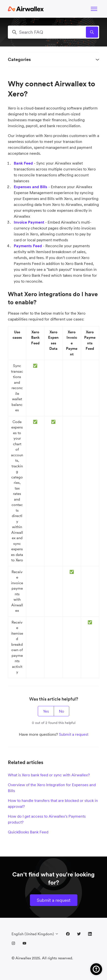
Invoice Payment (29, 222)
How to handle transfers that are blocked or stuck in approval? (53, 803)
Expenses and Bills (31, 187)
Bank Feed (23, 163)
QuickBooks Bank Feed (28, 832)
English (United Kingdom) (35, 934)
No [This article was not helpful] (61, 711)
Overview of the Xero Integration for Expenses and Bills (52, 788)
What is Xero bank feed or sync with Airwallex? (49, 775)
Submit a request (74, 734)
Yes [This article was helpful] (46, 711)
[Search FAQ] (53, 32)
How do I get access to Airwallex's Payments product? (47, 819)
